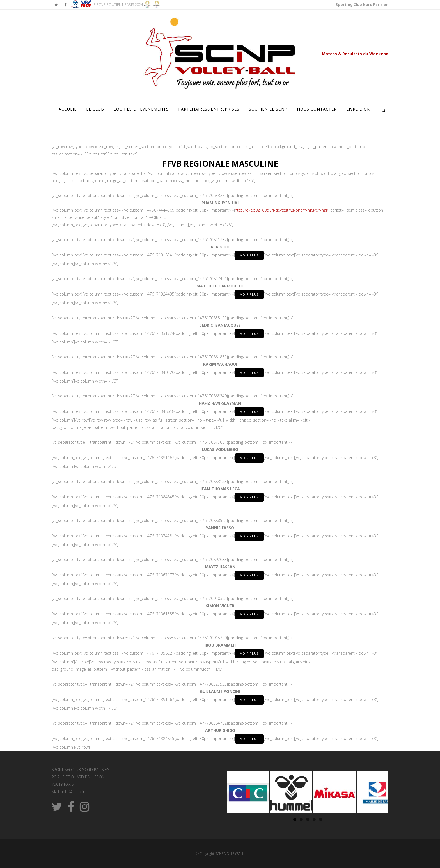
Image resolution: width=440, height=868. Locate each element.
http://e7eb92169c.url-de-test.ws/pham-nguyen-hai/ (282, 210)
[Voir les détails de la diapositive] (248, 792)
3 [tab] (308, 819)
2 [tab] (301, 819)
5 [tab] (321, 819)
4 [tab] (314, 819)
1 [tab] (295, 819)
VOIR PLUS (249, 255)
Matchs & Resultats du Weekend (355, 54)
